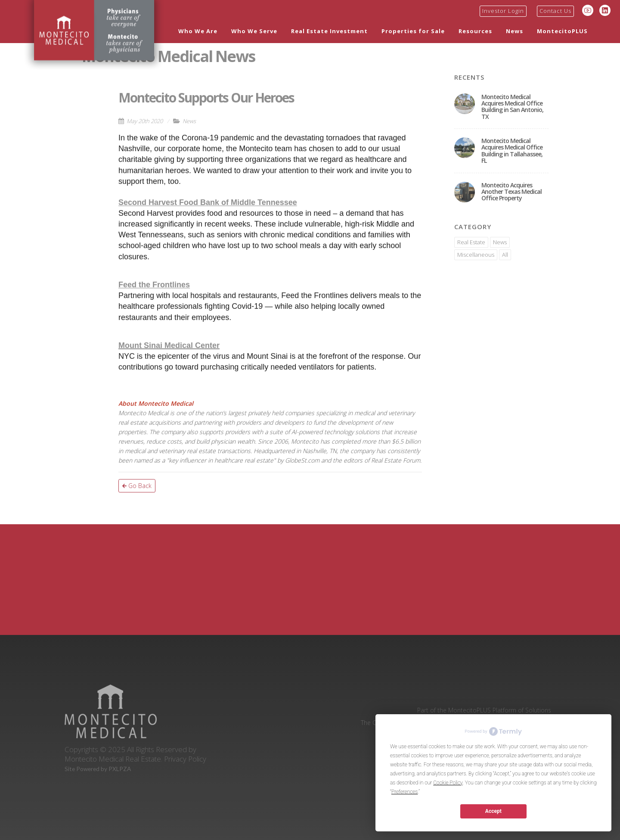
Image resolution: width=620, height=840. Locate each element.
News (515, 31)
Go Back (137, 514)
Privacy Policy (185, 758)
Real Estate (471, 242)
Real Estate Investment (329, 31)
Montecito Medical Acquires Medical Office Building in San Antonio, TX (512, 107)
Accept (493, 811)
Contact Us (555, 11)
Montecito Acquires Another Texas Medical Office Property (512, 192)
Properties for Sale (413, 31)
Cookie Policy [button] (448, 783)
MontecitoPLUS (562, 31)
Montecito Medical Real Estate (113, 758)
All (505, 255)
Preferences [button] (405, 792)
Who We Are (198, 31)
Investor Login (503, 11)
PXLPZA (120, 769)
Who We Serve (254, 31)
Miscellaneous (476, 255)
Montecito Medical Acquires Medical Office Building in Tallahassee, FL (512, 151)
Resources (475, 31)
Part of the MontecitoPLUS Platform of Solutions (484, 710)
